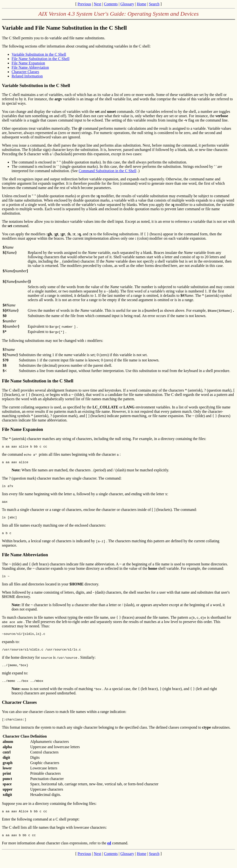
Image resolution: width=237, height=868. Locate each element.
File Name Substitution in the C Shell (41, 59)
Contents (111, 4)
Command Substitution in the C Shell (108, 171)
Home (141, 4)
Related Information (27, 76)
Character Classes (25, 72)
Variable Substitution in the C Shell (39, 54)
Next (98, 4)
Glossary (127, 4)
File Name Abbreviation (30, 67)
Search (154, 4)
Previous (84, 4)
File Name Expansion (28, 63)
